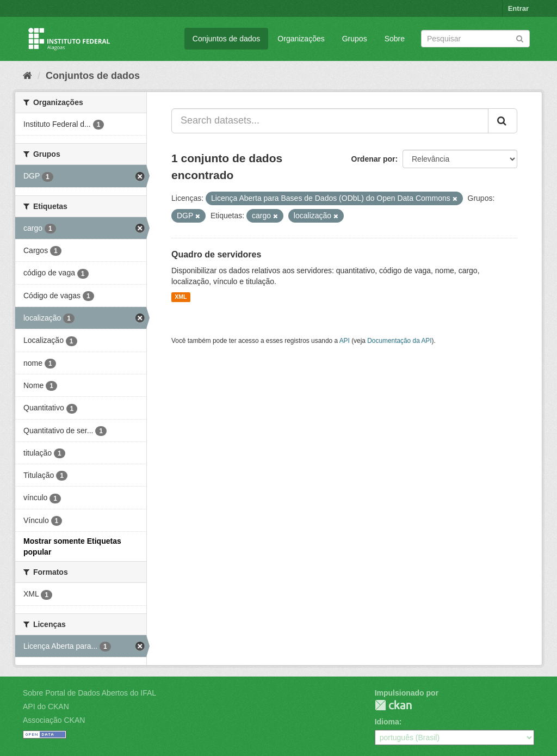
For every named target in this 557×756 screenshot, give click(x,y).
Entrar (518, 8)
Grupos (355, 39)
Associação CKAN (54, 720)
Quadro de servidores (216, 254)
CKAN (393, 705)
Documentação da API (399, 341)
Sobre (395, 39)
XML (181, 297)
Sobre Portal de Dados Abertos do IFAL (89, 693)
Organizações (301, 39)
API (345, 341)
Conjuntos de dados (227, 39)
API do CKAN (46, 706)
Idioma (387, 722)
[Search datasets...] (330, 121)
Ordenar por (373, 159)
